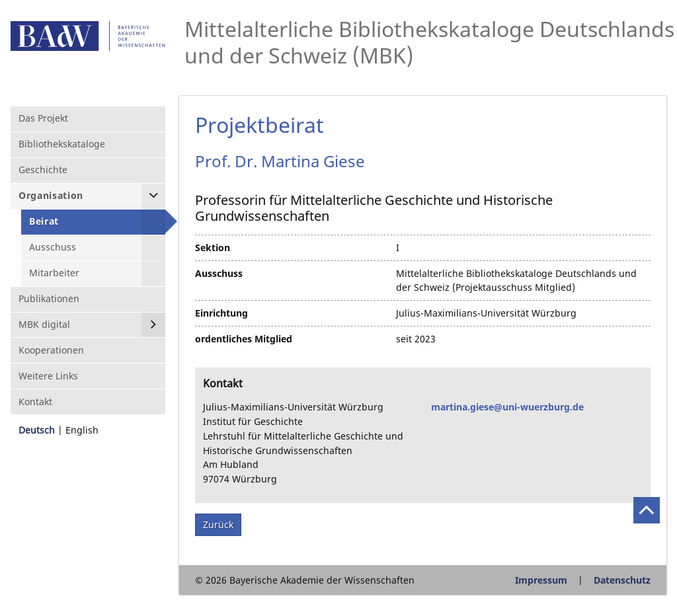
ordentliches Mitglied (244, 339)
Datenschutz (622, 580)
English (82, 430)
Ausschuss (219, 273)
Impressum (541, 580)
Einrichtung (221, 313)
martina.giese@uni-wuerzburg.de (507, 407)
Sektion (213, 248)
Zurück (218, 524)
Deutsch (37, 430)
